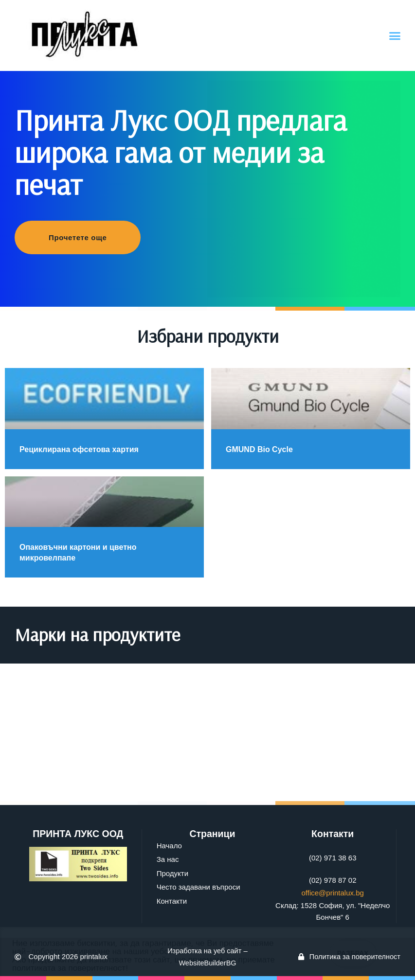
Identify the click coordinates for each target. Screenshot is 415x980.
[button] (395, 35)
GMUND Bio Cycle (259, 449)
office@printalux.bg (333, 893)
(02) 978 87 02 (333, 880)
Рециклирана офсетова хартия (79, 449)
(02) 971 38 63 (333, 858)
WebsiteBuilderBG (207, 963)
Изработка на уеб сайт (205, 951)
